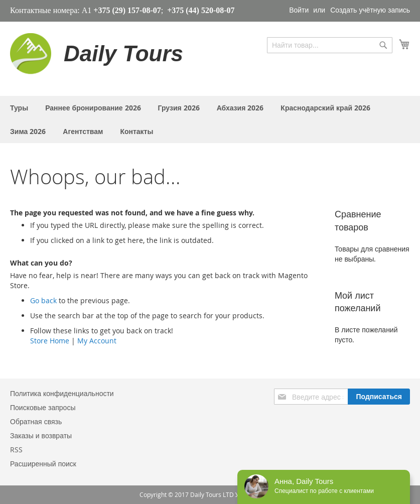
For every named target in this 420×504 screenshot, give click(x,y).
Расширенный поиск (43, 464)
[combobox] (330, 45)
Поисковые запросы (43, 407)
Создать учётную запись (370, 10)
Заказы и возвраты (41, 435)
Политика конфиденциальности (62, 393)
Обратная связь (36, 421)
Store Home (50, 341)
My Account (97, 341)
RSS (16, 450)
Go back (43, 300)
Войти (299, 10)
